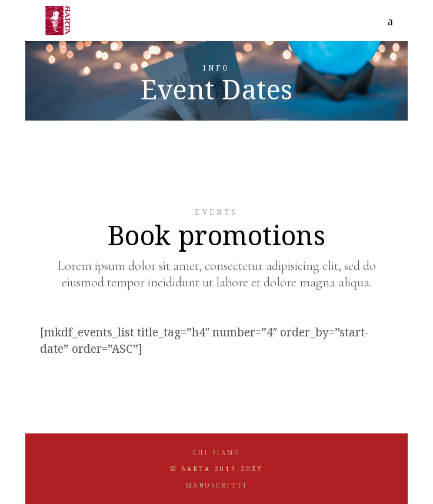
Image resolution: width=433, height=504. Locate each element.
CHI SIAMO (217, 452)
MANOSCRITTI (217, 485)
